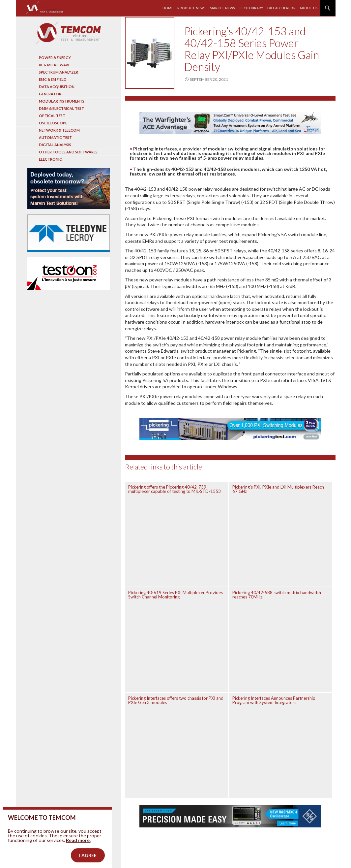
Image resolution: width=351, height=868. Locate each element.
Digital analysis (55, 145)
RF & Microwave (55, 65)
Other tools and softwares (68, 152)
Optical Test (52, 116)
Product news (191, 8)
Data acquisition (57, 87)
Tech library (251, 8)
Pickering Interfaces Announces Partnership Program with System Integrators (274, 700)
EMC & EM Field (53, 79)
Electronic (50, 159)
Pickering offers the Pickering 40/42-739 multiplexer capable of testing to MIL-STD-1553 (175, 489)
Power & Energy (55, 58)
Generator (50, 94)
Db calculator (281, 8)
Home (168, 8)
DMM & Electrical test (61, 108)
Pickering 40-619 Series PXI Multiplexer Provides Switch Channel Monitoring (175, 595)
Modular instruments (62, 101)
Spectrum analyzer (58, 72)
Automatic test (55, 137)
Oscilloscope (53, 123)
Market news (222, 8)
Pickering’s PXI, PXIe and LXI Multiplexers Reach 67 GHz (278, 489)
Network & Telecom (59, 130)
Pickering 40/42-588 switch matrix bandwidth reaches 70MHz (277, 595)
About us (309, 8)
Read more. (78, 852)
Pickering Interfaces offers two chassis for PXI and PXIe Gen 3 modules (176, 700)
